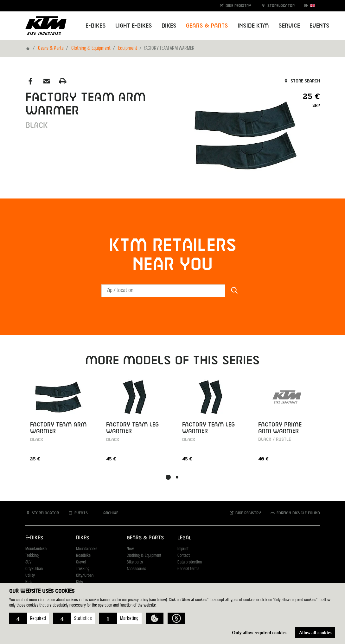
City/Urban (34, 569)
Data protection (190, 562)
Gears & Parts (51, 49)
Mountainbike (36, 549)
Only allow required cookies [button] (259, 633)
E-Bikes (34, 538)
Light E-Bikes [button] (134, 26)
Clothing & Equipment (91, 49)
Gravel (81, 562)
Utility (30, 576)
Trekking (32, 556)
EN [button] (310, 6)
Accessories (136, 569)
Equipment (128, 49)
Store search (301, 81)
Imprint (183, 549)
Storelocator (278, 6)
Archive (107, 513)
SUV (28, 562)
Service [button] (289, 26)
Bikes (83, 538)
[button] (29, 618)
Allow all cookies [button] (315, 633)
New (130, 549)
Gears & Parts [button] (207, 26)
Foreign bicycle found (295, 513)
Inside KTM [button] (253, 26)
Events (319, 26)
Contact (184, 556)
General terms (188, 569)
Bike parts (135, 562)
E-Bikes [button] (96, 26)
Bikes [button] (169, 26)
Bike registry (235, 6)
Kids (29, 582)
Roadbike (83, 556)
